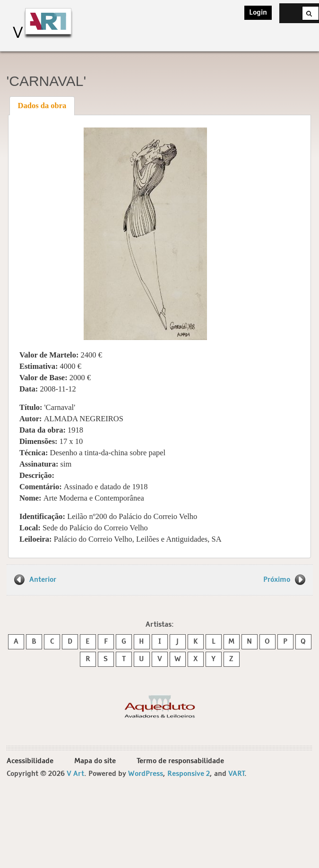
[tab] (42, 106)
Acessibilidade (30, 761)
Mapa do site (95, 761)
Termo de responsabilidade (180, 761)
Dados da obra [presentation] (42, 106)
